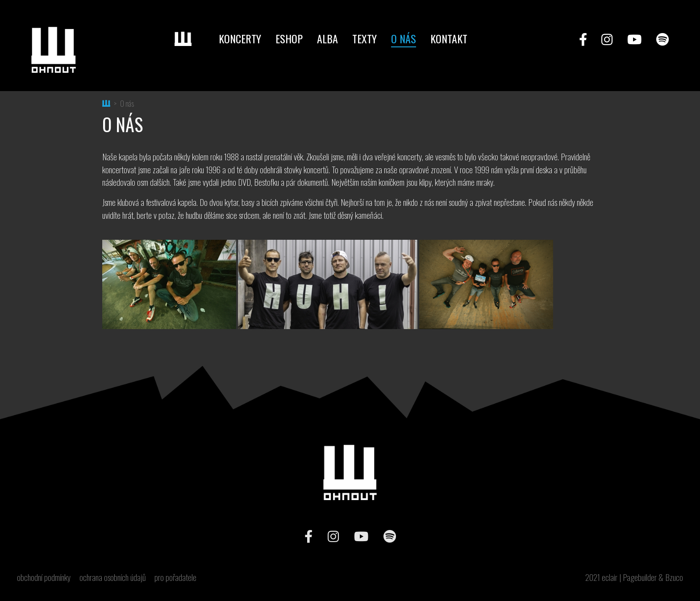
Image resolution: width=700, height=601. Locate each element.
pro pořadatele (175, 577)
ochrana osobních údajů (113, 577)
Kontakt (449, 38)
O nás (404, 38)
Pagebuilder (640, 577)
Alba (327, 38)
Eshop (289, 38)
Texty (365, 38)
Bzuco (674, 577)
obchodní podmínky (44, 577)
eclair (610, 577)
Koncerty (240, 38)
